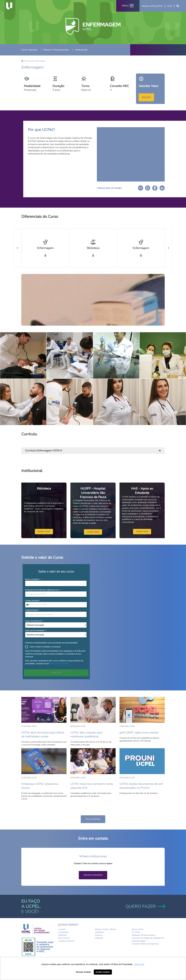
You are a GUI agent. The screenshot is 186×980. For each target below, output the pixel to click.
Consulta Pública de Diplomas (145, 944)
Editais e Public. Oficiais (106, 929)
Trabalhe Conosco (66, 941)
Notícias (99, 935)
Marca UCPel (137, 929)
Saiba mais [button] (139, 964)
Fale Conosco (64, 938)
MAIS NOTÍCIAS (93, 819)
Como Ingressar (30, 50)
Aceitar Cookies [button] (103, 972)
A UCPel (62, 929)
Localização (63, 932)
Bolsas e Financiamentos (56, 50)
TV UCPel (136, 932)
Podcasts (99, 938)
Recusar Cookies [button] (84, 972)
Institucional (81, 50)
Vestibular (100, 932)
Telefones (62, 935)
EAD (170, 6)
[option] (45, 248)
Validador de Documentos (144, 935)
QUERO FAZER (145, 906)
